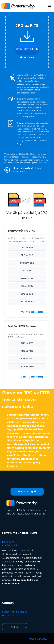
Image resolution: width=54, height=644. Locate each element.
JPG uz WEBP (27, 302)
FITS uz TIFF (27, 343)
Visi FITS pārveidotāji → (33, 377)
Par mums (8, 615)
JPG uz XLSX (27, 278)
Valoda (15, 627)
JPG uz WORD (27, 263)
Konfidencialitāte (12, 546)
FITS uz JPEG (27, 366)
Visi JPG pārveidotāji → (34, 312)
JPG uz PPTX (27, 286)
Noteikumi (8, 542)
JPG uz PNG (27, 255)
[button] (7, 170)
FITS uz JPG (27, 359)
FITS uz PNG (27, 351)
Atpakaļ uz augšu (38, 639)
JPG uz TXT (27, 271)
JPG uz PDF (27, 247)
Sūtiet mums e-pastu (15, 612)
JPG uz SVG (27, 294)
